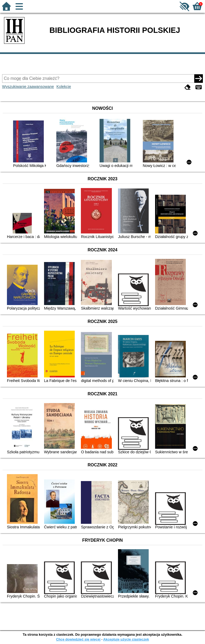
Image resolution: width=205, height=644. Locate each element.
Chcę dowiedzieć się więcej (78, 639)
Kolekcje (64, 87)
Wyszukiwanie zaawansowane (28, 87)
